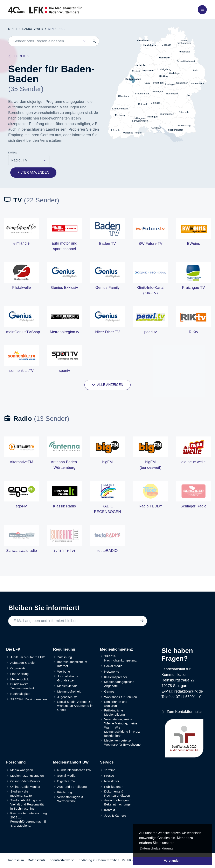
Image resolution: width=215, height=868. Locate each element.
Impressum (16, 860)
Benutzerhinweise (62, 860)
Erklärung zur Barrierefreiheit (99, 860)
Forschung (16, 762)
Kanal (13, 153)
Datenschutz (37, 860)
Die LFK (13, 649)
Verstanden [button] (172, 861)
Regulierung (64, 649)
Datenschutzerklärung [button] (156, 848)
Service (107, 762)
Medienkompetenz (116, 649)
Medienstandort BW (71, 762)
